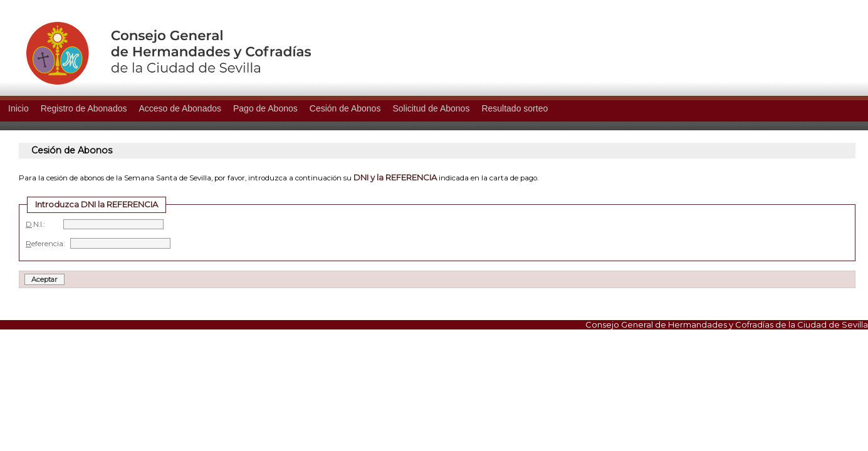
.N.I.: (95, 224)
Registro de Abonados (84, 108)
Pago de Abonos (265, 108)
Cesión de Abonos (345, 108)
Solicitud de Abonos (431, 108)
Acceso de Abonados (180, 108)
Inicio (18, 108)
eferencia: (98, 244)
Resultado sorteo (515, 108)
